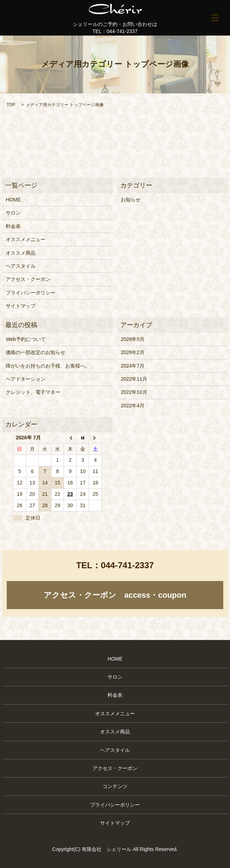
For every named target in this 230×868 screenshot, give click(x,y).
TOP (11, 105)
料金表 (13, 226)
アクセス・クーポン (28, 279)
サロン (13, 213)
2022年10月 (134, 392)
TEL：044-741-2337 (115, 31)
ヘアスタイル (21, 266)
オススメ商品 (21, 253)
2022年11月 (134, 379)
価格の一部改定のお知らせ (35, 352)
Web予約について (26, 339)
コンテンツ (115, 786)
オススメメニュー (26, 239)
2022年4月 (133, 406)
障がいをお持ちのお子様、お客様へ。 (48, 366)
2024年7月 (133, 366)
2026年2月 (133, 352)
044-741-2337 (127, 565)
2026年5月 (133, 339)
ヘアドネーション (26, 379)
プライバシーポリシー (31, 293)
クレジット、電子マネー (33, 392)
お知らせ (131, 200)
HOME (13, 200)
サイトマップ (21, 306)
